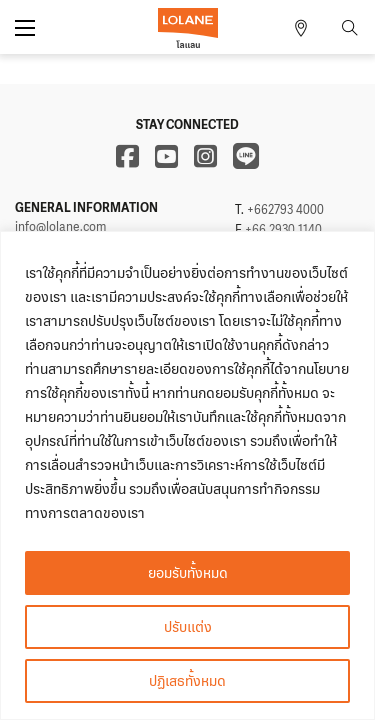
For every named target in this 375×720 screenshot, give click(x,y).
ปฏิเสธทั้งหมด (187, 680)
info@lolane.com (60, 227)
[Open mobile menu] (25, 28)
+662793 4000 (285, 210)
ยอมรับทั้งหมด (188, 572)
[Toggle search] (350, 28)
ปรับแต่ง (188, 626)
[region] (187, 475)
